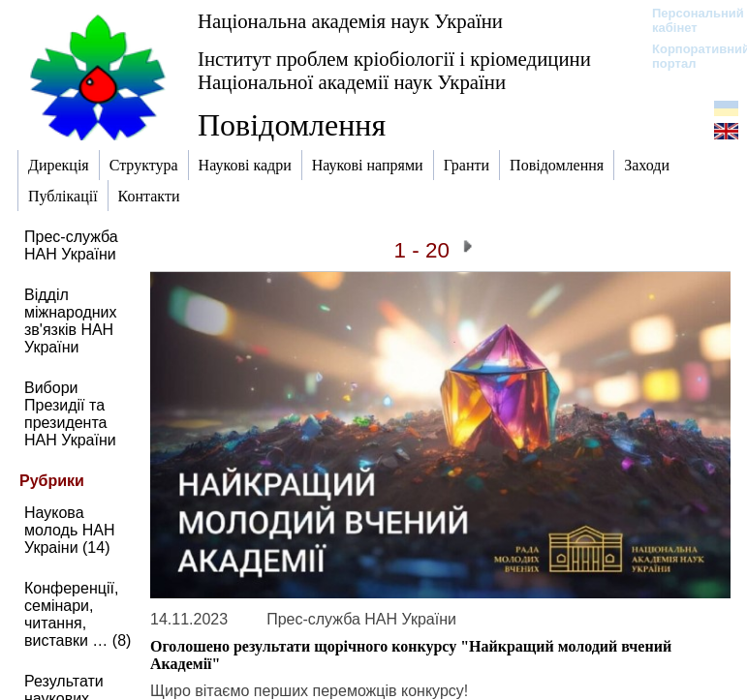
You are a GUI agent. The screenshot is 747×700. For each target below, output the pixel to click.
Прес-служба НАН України (71, 245)
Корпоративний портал (688, 56)
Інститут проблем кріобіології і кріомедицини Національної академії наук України (394, 70)
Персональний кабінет (688, 20)
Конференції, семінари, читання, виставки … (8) (78, 614)
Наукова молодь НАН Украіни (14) (70, 530)
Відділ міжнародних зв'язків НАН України (71, 321)
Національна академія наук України (350, 21)
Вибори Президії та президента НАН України (70, 414)
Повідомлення (292, 125)
